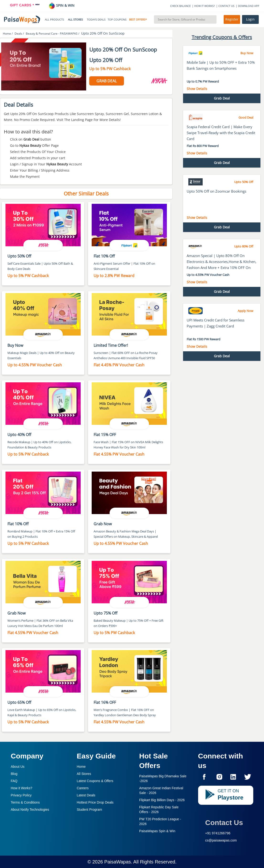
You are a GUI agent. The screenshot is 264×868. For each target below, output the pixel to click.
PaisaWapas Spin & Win (157, 831)
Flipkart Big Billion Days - (162, 800)
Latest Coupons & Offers (95, 781)
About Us (18, 767)
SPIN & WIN (61, 5)
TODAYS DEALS (96, 20)
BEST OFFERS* (138, 20)
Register (232, 19)
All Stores (84, 774)
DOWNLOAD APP (249, 6)
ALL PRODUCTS (54, 20)
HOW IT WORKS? (205, 6)
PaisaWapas (118, 862)
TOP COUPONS (117, 20)
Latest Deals (86, 795)
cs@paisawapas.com (221, 840)
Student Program (90, 810)
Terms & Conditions (25, 802)
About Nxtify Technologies (30, 810)
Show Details (197, 89)
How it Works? (21, 788)
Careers (83, 788)
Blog (14, 774)
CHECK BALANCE (180, 6)
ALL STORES (75, 20)
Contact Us (224, 823)
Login (250, 19)
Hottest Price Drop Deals (95, 802)
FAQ (14, 781)
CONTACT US (226, 6)
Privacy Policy (21, 795)
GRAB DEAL (107, 81)
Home (81, 767)
